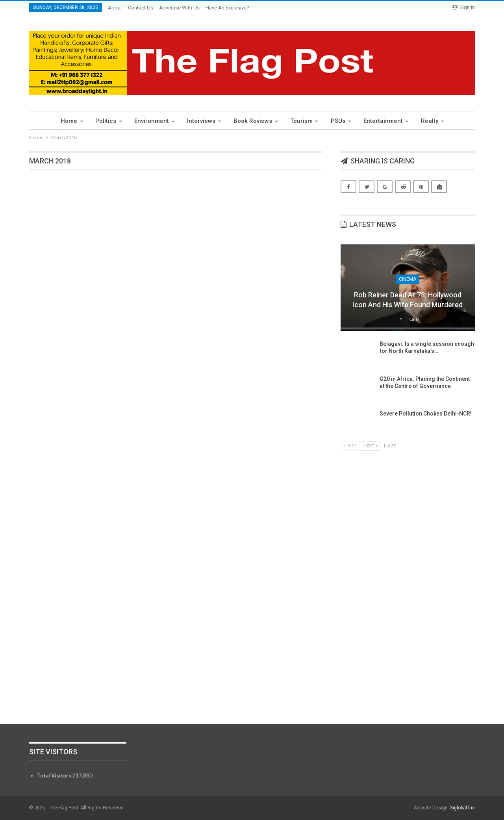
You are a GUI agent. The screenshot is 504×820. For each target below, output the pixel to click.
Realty (434, 121)
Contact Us (141, 8)
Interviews (200, 121)
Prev (350, 446)
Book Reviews (253, 121)
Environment (149, 121)
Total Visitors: (55, 775)
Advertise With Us (179, 8)
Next (371, 446)
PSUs (340, 121)
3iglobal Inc (462, 808)
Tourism (303, 121)
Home (64, 121)
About (115, 8)
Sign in (464, 7)
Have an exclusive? (227, 8)
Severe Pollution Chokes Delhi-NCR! (426, 414)
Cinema (408, 279)
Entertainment (387, 121)
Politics (102, 121)
